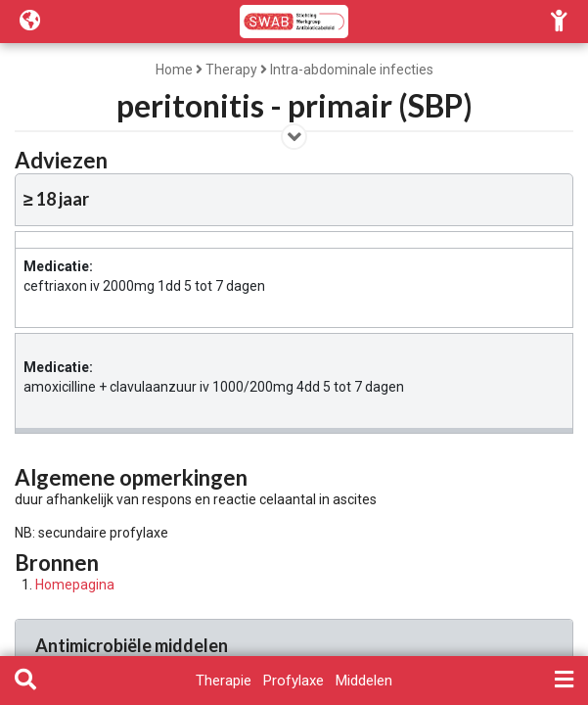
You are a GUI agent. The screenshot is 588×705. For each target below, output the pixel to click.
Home (174, 70)
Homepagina (75, 585)
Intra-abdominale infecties (352, 70)
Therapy (231, 70)
